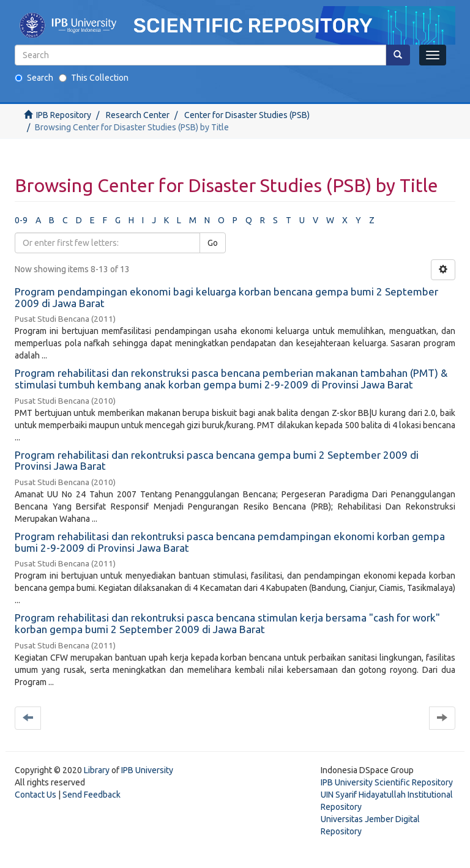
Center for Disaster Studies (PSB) (247, 115)
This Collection (94, 78)
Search (34, 78)
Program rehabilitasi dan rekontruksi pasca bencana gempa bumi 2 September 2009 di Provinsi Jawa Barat (217, 461)
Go (213, 243)
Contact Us (35, 795)
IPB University (147, 770)
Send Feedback (91, 795)
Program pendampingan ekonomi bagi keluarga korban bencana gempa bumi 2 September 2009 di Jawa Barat (226, 297)
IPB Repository (64, 115)
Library (97, 770)
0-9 (21, 220)
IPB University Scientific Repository (387, 782)
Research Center (138, 115)
